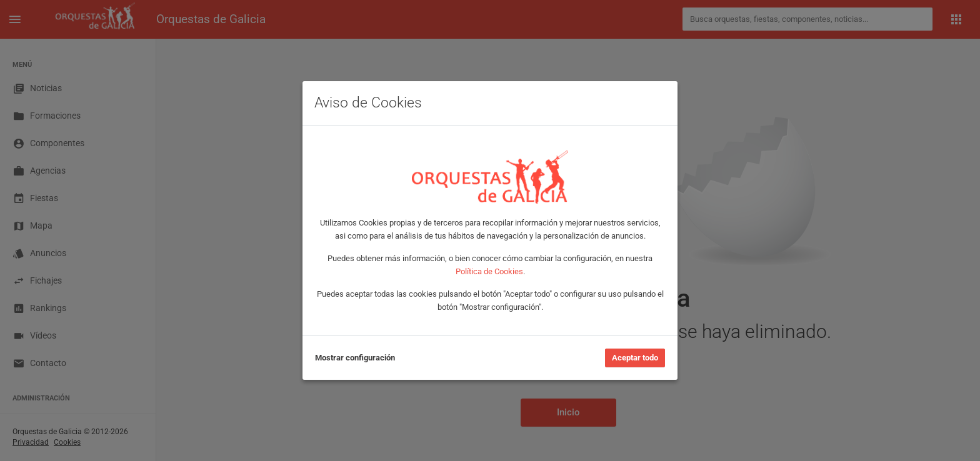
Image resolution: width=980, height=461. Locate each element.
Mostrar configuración (355, 358)
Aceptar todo (635, 358)
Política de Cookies (489, 271)
